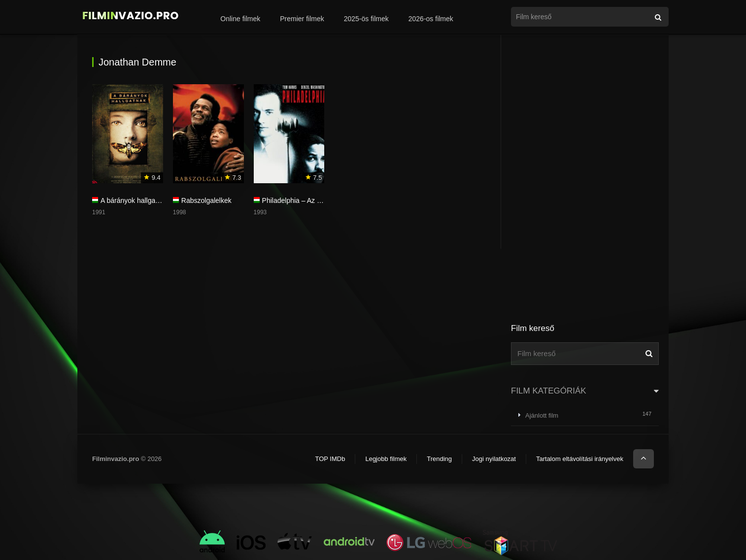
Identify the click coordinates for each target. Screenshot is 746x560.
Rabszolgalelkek (206, 200)
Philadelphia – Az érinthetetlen (308, 200)
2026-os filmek (431, 19)
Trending (439, 459)
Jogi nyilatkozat (494, 459)
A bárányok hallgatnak (135, 200)
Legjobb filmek (386, 459)
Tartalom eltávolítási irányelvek (580, 459)
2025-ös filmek (366, 19)
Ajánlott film (542, 415)
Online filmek (240, 19)
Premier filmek (302, 19)
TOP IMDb (330, 459)
